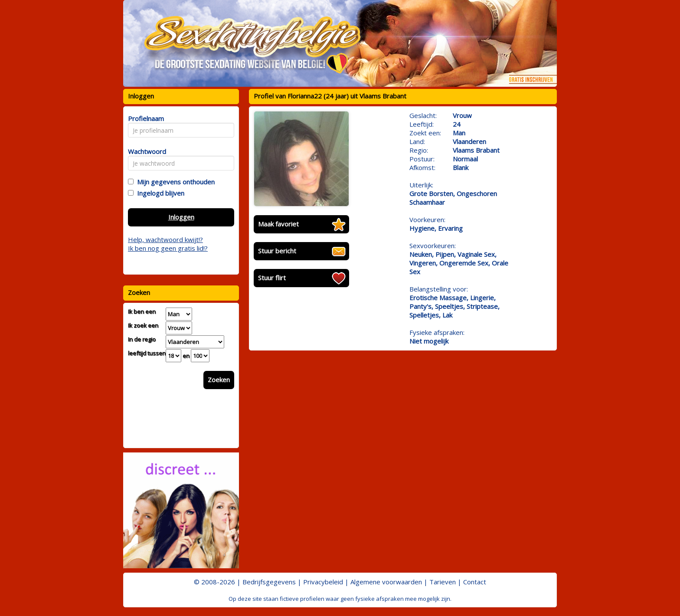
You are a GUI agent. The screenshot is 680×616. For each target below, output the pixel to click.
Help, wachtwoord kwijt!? (165, 239)
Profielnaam (145, 118)
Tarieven (443, 582)
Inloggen (181, 217)
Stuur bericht (277, 251)
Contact (475, 582)
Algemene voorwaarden (386, 582)
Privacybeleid (323, 582)
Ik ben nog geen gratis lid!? (168, 248)
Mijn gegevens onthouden (174, 182)
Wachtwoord (145, 151)
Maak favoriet (278, 224)
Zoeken (219, 380)
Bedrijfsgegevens (269, 582)
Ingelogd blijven (159, 193)
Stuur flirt (272, 278)
